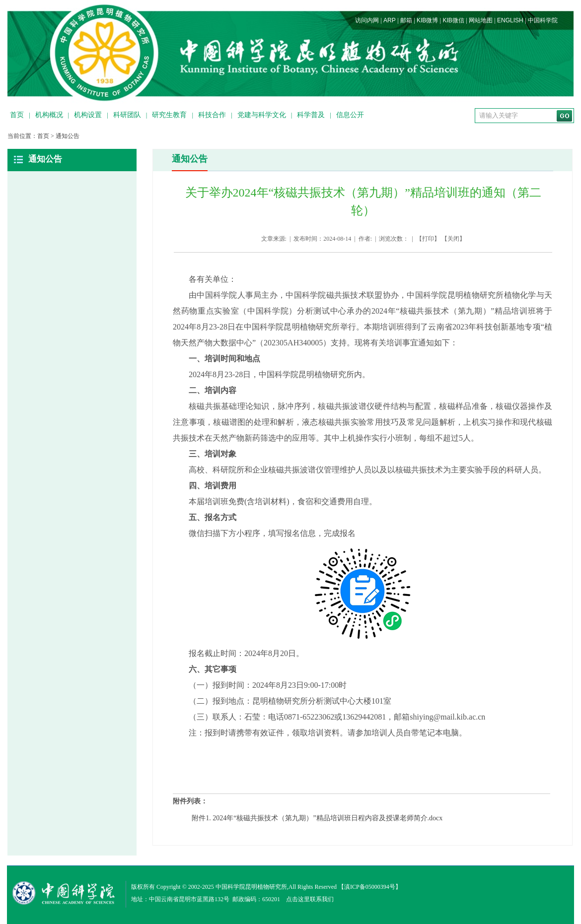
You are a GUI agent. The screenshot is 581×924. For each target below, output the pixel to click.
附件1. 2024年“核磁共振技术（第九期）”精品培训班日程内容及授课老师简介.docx (317, 818)
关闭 (453, 239)
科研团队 (127, 115)
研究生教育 (169, 115)
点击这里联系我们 (310, 899)
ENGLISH (510, 20)
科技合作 (212, 115)
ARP (390, 20)
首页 (17, 115)
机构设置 (88, 115)
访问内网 (367, 20)
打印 (428, 239)
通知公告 (68, 136)
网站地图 (481, 20)
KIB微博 (427, 20)
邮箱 (406, 20)
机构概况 (49, 115)
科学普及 (311, 115)
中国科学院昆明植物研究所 (251, 887)
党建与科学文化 (262, 115)
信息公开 (350, 115)
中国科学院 (543, 20)
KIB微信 (453, 20)
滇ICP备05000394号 (370, 887)
